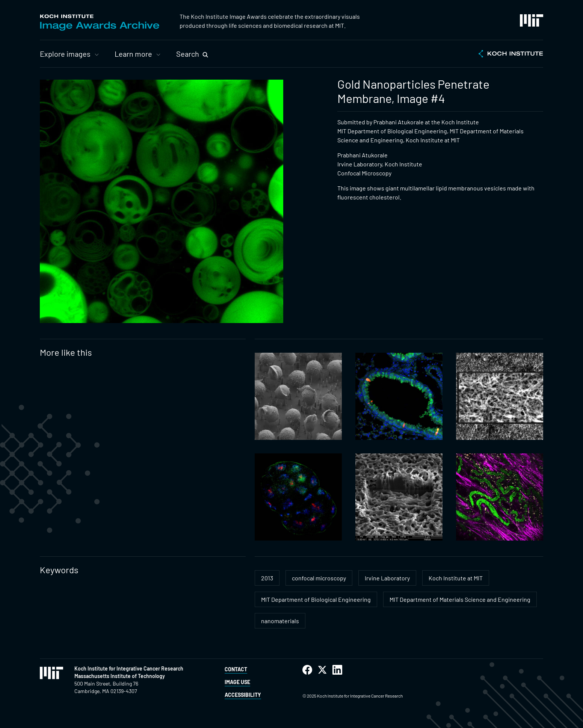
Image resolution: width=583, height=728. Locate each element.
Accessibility (243, 695)
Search (188, 54)
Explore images (65, 54)
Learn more (133, 54)
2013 (267, 578)
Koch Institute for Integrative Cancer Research (129, 668)
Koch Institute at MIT (456, 578)
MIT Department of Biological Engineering (316, 599)
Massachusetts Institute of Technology (120, 676)
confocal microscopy (319, 578)
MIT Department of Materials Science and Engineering (460, 599)
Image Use (237, 682)
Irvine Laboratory (387, 578)
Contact (236, 669)
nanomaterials (280, 621)
